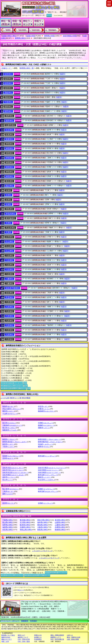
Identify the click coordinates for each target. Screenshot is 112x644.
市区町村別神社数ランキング (12, 383)
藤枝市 (45, 477)
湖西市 (44, 428)
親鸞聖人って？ (56, 637)
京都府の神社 (25, 527)
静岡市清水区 (15, 442)
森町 (8, 494)
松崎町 (46, 489)
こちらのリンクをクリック (42, 551)
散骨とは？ (22, 635)
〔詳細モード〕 (6, 68)
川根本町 (12, 425)
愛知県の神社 (42, 525)
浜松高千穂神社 (12, 288)
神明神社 (9, 144)
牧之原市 (11, 489)
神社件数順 (26, 398)
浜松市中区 (13, 470)
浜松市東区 (49, 473)
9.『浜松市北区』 (35, 30)
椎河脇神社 (10, 218)
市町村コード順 (15, 398)
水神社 (9, 190)
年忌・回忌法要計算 (57, 639)
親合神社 (9, 181)
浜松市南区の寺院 (70, 36)
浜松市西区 (49, 470)
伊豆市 (43, 406)
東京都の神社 (25, 520)
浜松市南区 (14, 475)
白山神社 (9, 242)
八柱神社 (9, 256)
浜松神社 (9, 293)
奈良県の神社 (7, 530)
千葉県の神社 (7, 520)
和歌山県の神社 (26, 530)
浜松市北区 (13, 468)
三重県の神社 (60, 525)
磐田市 (8, 411)
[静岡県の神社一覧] (27, 68)
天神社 (9, 223)
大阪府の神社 (42, 527)
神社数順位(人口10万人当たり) (12, 386)
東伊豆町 (48, 475)
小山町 (10, 414)
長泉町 (11, 456)
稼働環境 (25, 621)
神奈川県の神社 (43, 520)
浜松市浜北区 (15, 473)
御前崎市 (46, 411)
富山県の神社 (7, 522)
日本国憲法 (38, 639)
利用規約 (34, 621)
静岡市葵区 (49, 439)
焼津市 (8, 503)
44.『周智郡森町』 (51, 30)
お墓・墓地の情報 (73, 639)
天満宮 (9, 232)
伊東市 (44, 409)
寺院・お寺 (5, 641)
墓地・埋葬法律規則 (57, 635)
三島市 (8, 491)
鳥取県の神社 (42, 530)
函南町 (46, 425)
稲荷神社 (8, 74)
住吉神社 (9, 130)
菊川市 (9, 428)
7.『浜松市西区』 (22, 30)
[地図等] (62, 74)
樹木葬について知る (8, 635)
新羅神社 (9, 139)
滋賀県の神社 (7, 527)
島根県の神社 (60, 530)
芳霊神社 (9, 297)
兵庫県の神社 (60, 527)
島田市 (8, 444)
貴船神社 (8, 93)
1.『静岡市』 (8, 30)
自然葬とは (38, 637)
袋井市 (9, 477)
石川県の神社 (25, 522)
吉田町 (45, 503)
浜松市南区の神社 (40, 38)
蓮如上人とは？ (7, 639)
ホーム (49, 15)
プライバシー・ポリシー (10, 621)
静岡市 (9, 439)
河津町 (45, 423)
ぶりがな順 (5, 398)
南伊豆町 (48, 491)
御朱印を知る (6, 637)
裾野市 (44, 447)
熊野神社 (8, 107)
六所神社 (9, 302)
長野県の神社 (7, 525)
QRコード (21, 590)
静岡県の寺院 (49, 36)
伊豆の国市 (12, 409)
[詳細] (17, 74)
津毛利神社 (10, 214)
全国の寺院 (31, 36)
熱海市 (8, 406)
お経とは (70, 635)
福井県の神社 (42, 522)
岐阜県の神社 (25, 525)
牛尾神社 (8, 102)
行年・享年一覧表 (24, 641)
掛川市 (9, 423)
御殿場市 (10, 430)
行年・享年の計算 (24, 639)
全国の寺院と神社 (9, 36)
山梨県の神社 (60, 522)
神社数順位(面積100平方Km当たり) (14, 388)
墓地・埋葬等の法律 (74, 637)
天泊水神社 (10, 228)
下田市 (8, 447)
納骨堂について (23, 637)
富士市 (8, 480)
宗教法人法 (38, 635)
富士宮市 (46, 480)
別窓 (25, 383)
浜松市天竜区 (52, 468)
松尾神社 (9, 135)
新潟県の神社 (60, 520)
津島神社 (9, 209)
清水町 (45, 444)
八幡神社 (9, 279)
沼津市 (8, 458)
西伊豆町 (47, 456)
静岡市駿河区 (50, 442)
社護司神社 (10, 125)
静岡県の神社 (20, 38)
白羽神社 (9, 237)
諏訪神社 (9, 186)
